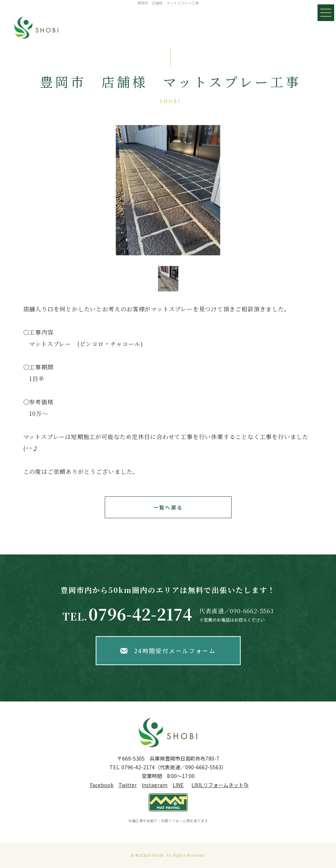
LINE (178, 785)
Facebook (102, 785)
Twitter (128, 785)
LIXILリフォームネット (220, 785)
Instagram (155, 785)
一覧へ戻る (168, 507)
